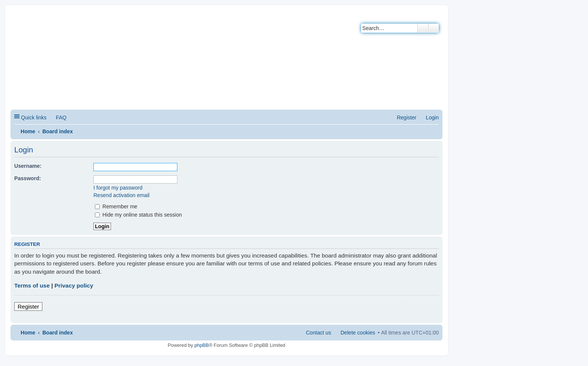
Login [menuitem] (432, 117)
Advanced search (434, 28)
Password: (28, 178)
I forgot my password (118, 188)
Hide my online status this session (138, 215)
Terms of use (32, 285)
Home (28, 131)
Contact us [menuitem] (319, 333)
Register (28, 307)
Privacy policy (74, 285)
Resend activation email (121, 195)
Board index (58, 131)
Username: (28, 166)
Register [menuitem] (406, 117)
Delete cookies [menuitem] (358, 333)
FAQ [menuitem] (61, 117)
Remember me (116, 206)
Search (423, 28)
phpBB (201, 345)
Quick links (34, 117)
